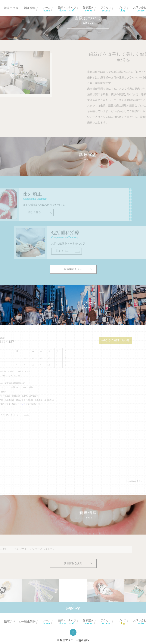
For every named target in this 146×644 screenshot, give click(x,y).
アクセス (106, 9)
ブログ (122, 9)
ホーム (47, 9)
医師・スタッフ (67, 9)
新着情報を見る (73, 563)
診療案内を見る (73, 286)
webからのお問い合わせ (102, 340)
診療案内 (88, 9)
